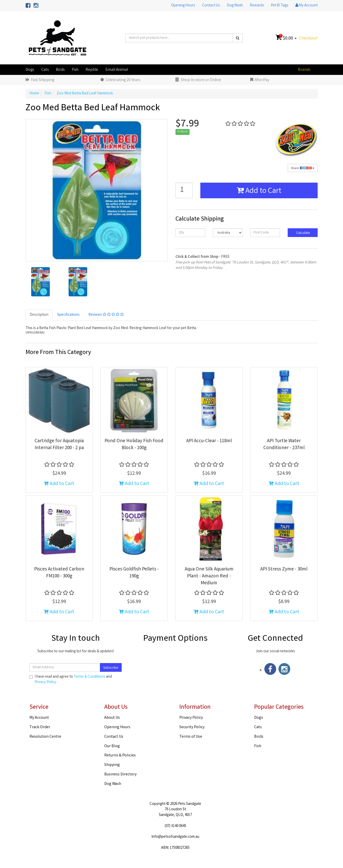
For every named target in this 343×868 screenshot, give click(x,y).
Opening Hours (183, 6)
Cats (45, 70)
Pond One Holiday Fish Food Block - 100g (134, 445)
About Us (112, 718)
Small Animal (117, 70)
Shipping (112, 765)
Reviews (106, 315)
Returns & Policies (120, 756)
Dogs (30, 70)
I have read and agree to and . (71, 680)
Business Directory (120, 775)
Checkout (308, 38)
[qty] (190, 233)
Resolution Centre (45, 737)
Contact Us (211, 6)
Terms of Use (191, 737)
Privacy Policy (45, 682)
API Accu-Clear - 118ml (209, 441)
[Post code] (265, 233)
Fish (75, 70)
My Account (39, 718)
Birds (60, 70)
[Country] (228, 233)
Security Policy (192, 727)
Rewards (257, 6)
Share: (303, 168)
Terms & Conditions (90, 677)
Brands (304, 70)
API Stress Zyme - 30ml (284, 569)
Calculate (303, 233)
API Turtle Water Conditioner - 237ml (284, 445)
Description (39, 315)
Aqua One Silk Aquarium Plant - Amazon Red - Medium (209, 576)
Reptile (92, 70)
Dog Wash (235, 6)
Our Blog (112, 746)
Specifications (68, 315)
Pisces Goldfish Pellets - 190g (134, 573)
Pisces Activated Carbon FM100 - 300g (59, 573)
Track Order (40, 727)
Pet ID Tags (280, 6)
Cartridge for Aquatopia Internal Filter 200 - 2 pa (59, 445)
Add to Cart (259, 191)
